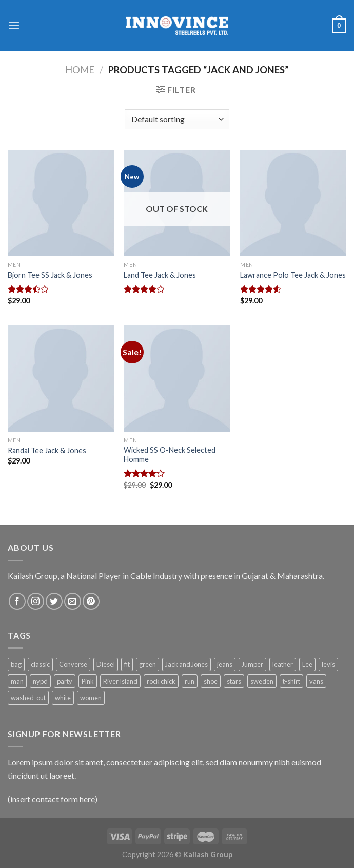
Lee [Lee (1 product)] (307, 664)
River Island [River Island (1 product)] (120, 681)
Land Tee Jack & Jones (160, 275)
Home (80, 70)
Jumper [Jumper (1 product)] (252, 664)
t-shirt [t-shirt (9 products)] (291, 681)
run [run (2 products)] (190, 681)
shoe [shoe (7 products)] (211, 681)
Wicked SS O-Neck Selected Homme (170, 455)
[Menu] (14, 25)
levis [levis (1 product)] (328, 664)
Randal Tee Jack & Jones (47, 450)
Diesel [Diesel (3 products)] (106, 664)
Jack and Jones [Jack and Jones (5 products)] (186, 664)
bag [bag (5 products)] (16, 664)
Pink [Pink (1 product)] (88, 681)
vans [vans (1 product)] (316, 681)
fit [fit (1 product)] (127, 664)
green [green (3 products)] (147, 664)
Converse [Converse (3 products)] (73, 664)
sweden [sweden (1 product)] (262, 681)
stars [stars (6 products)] (234, 681)
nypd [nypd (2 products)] (40, 681)
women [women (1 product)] (91, 698)
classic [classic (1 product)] (40, 664)
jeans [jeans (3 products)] (225, 664)
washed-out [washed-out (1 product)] (28, 698)
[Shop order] (177, 119)
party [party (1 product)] (65, 681)
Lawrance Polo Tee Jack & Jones (293, 275)
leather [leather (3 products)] (283, 664)
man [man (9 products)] (17, 681)
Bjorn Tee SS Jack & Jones (50, 275)
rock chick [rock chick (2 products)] (161, 681)
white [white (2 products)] (63, 698)
